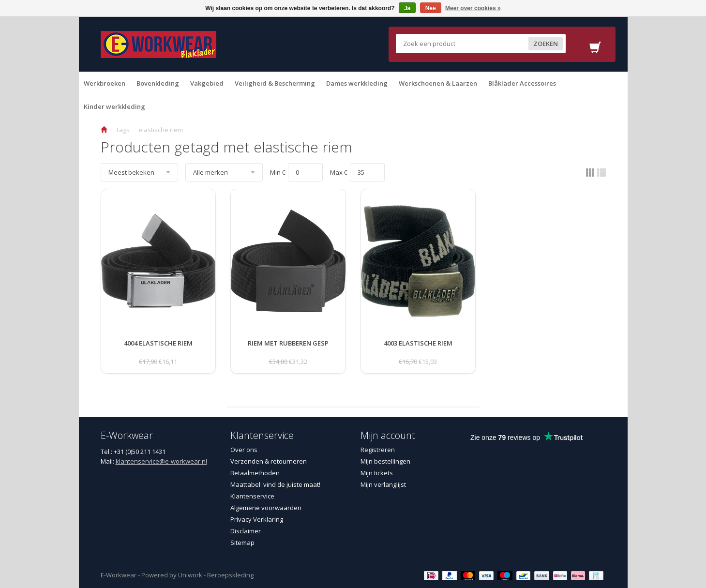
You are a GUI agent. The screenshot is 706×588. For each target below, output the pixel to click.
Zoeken (546, 44)
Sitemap (242, 543)
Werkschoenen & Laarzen (438, 83)
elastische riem (161, 130)
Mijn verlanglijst (383, 484)
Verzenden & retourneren (269, 461)
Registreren (378, 450)
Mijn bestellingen (385, 461)
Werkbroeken (105, 83)
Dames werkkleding (357, 83)
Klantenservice (252, 496)
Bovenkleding (158, 83)
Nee (431, 8)
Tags (123, 130)
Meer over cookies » (473, 8)
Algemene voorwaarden (266, 508)
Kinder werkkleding (114, 106)
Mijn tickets (377, 473)
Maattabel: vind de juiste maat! (275, 484)
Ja (407, 8)
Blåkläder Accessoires (522, 83)
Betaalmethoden (255, 473)
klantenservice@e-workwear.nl (161, 461)
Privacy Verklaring (257, 519)
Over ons (244, 450)
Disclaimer (246, 531)
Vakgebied (207, 83)
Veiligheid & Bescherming (275, 83)
